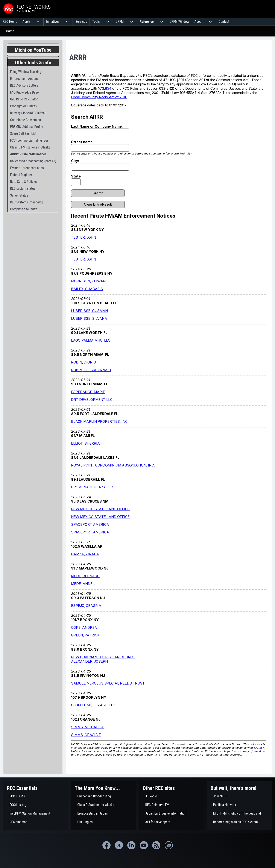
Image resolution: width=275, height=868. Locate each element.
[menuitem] (10, 22)
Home (10, 31)
